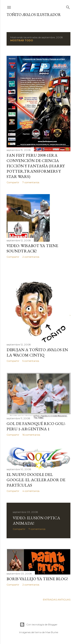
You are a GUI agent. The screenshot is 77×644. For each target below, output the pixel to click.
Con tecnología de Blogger (39, 625)
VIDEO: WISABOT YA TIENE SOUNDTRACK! (32, 248)
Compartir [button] (13, 182)
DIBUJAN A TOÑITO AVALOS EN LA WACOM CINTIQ (37, 352)
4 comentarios (31, 491)
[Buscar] (68, 6)
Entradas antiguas (57, 600)
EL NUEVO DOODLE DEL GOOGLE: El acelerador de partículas (36, 480)
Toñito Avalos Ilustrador (34, 15)
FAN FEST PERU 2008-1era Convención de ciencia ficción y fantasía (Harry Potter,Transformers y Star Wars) (36, 166)
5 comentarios (31, 361)
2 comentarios (31, 257)
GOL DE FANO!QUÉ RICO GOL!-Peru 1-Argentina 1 (36, 426)
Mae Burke (52, 632)
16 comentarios (31, 435)
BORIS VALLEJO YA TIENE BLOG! (37, 579)
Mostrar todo (22, 40)
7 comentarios (31, 182)
